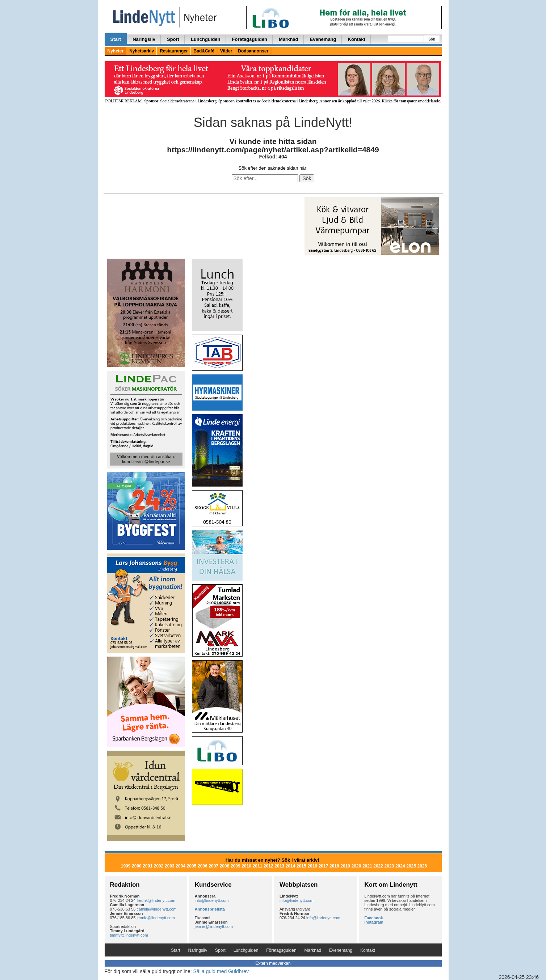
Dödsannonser (253, 51)
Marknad (288, 39)
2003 (170, 866)
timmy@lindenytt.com (129, 935)
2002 (159, 866)
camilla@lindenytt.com (157, 909)
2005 (192, 866)
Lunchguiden (206, 39)
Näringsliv (144, 39)
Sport (173, 39)
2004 (180, 866)
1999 (126, 866)
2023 (389, 866)
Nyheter (116, 51)
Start (116, 39)
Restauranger (174, 51)
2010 (246, 866)
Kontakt (357, 39)
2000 (137, 866)
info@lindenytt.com (212, 900)
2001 (148, 866)
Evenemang (323, 39)
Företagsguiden (250, 39)
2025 (411, 866)
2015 (301, 866)
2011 (258, 866)
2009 (236, 866)
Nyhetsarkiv (142, 51)
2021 (367, 866)
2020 (356, 866)
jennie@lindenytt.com (156, 918)
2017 (324, 866)
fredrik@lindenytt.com (156, 900)
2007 (213, 866)
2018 (334, 866)
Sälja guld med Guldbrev (221, 971)
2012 (268, 866)
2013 (279, 866)
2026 (422, 866)
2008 (225, 866)
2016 (312, 866)
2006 (203, 866)
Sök (432, 39)
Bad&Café (204, 51)
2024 (400, 866)
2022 (378, 866)
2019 (345, 866)
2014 (291, 866)
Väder (226, 51)
